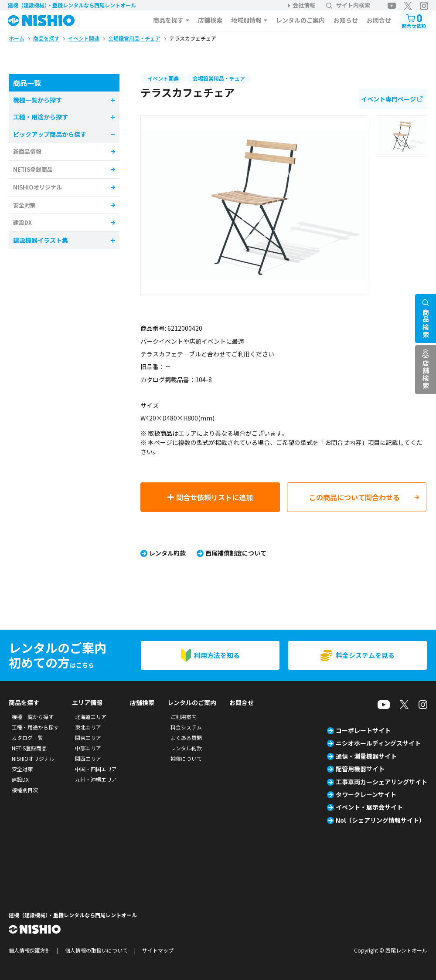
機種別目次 (25, 790)
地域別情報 (246, 20)
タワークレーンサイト (366, 794)
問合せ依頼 (414, 20)
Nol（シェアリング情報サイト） (380, 820)
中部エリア (88, 748)
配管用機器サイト (360, 769)
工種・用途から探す (35, 727)
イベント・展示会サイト (369, 807)
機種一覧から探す (33, 717)
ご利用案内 (184, 717)
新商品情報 (27, 151)
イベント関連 (163, 78)
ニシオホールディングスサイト (378, 743)
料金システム (186, 727)
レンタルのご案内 (300, 20)
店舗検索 (210, 20)
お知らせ (346, 20)
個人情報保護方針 (30, 950)
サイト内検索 (348, 5)
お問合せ (379, 20)
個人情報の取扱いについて (96, 950)
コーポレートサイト (363, 730)
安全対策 (24, 205)
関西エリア (88, 758)
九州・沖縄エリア (96, 779)
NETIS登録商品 (33, 169)
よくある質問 (186, 738)
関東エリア (88, 738)
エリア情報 (87, 702)
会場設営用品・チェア (219, 78)
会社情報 (304, 5)
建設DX (22, 222)
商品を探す (168, 20)
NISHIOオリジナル (37, 187)
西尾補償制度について (236, 553)
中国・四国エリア (96, 769)
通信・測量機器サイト (366, 756)
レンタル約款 (167, 553)
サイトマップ (158, 950)
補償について (186, 758)
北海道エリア (91, 717)
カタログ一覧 (27, 738)
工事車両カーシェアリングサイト (381, 782)
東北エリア (88, 727)
